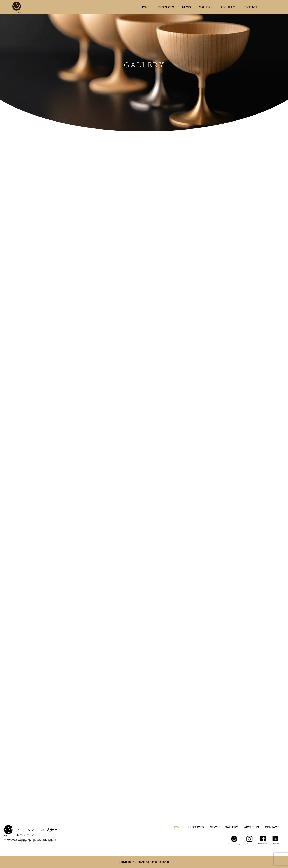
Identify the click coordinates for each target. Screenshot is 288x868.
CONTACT (250, 7)
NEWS (187, 7)
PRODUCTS (166, 7)
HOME (145, 7)
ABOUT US (228, 7)
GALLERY (206, 7)
